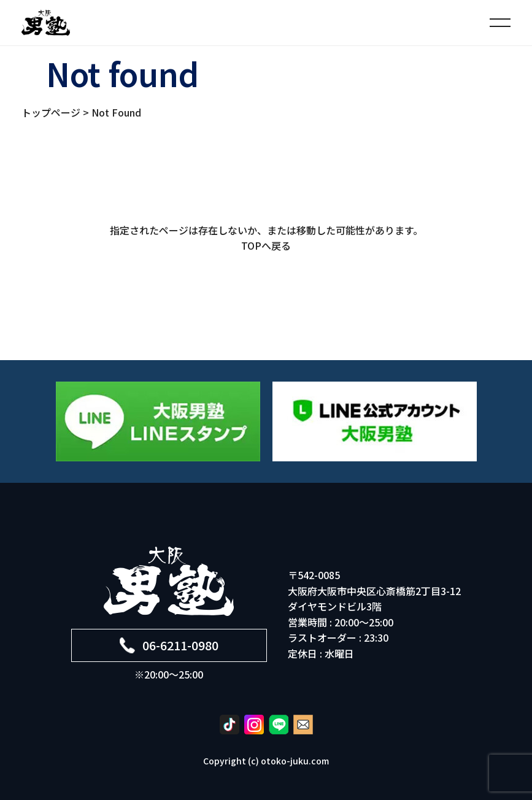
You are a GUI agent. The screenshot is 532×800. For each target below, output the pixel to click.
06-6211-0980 (169, 645)
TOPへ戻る (266, 245)
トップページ (51, 112)
